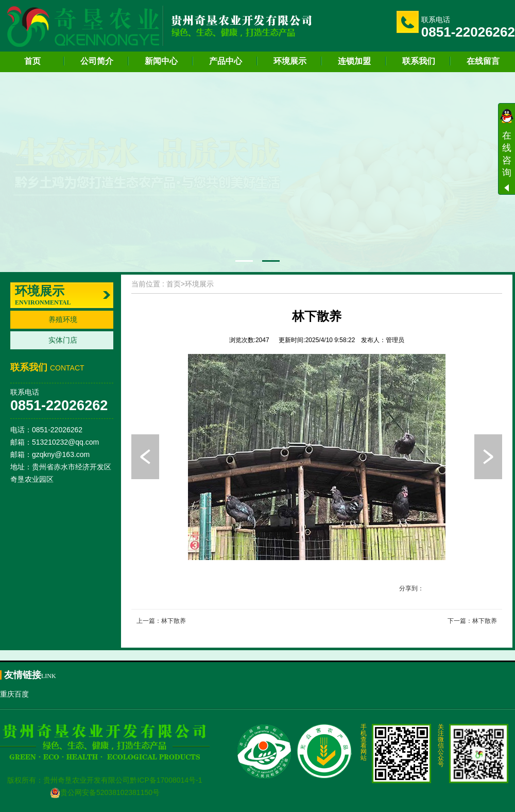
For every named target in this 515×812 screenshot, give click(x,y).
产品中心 (226, 61)
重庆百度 (14, 694)
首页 (32, 61)
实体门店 (63, 340)
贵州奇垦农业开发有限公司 (87, 780)
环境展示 (290, 61)
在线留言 (483, 61)
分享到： (411, 588)
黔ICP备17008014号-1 (166, 780)
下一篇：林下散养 (472, 621)
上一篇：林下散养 (161, 621)
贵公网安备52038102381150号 (105, 792)
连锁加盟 (354, 61)
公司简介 (97, 61)
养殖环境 (63, 319)
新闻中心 (161, 61)
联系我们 (419, 61)
